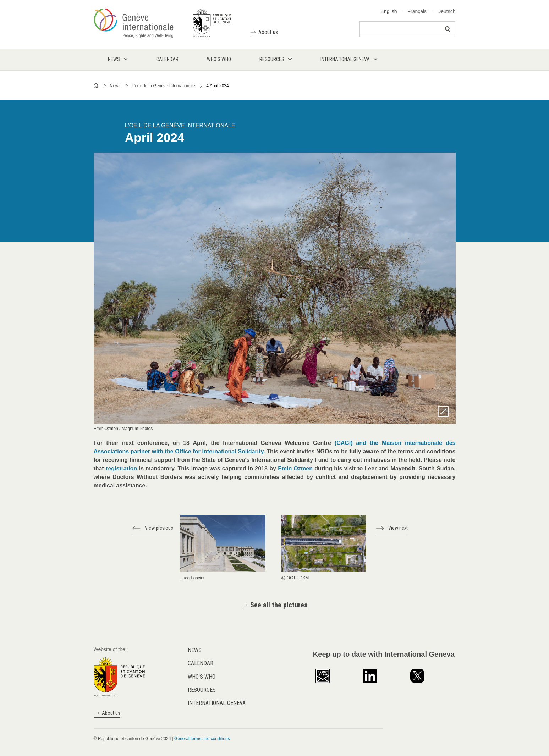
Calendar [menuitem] (167, 59)
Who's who (202, 677)
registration (121, 468)
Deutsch (446, 11)
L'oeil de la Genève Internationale (163, 86)
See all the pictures (279, 605)
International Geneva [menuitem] (345, 59)
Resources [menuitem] (272, 59)
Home (96, 85)
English (389, 11)
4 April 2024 (217, 86)
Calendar (201, 663)
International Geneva (217, 703)
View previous (159, 528)
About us (268, 32)
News (115, 86)
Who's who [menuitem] (219, 59)
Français (417, 11)
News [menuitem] (114, 59)
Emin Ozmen (295, 468)
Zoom (443, 412)
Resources (202, 690)
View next (398, 528)
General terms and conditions (202, 739)
